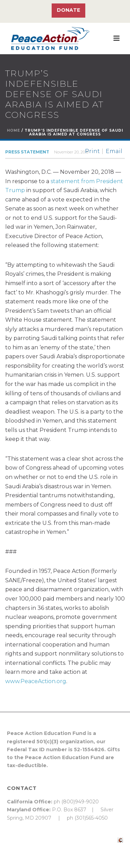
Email (114, 151)
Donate (68, 10)
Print (92, 151)
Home (14, 130)
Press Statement (27, 152)
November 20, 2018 (71, 152)
